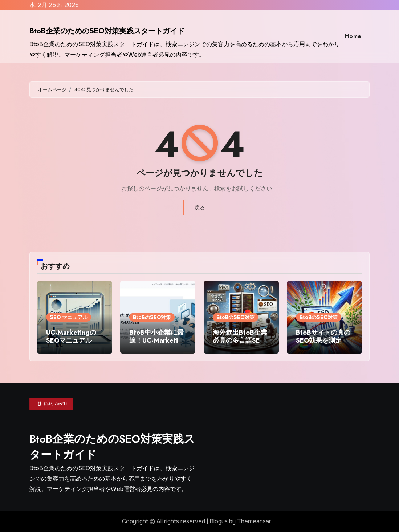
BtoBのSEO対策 (152, 317)
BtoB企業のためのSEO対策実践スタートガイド (107, 31)
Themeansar (254, 521)
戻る (200, 207)
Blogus (219, 521)
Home (353, 36)
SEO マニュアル (69, 317)
